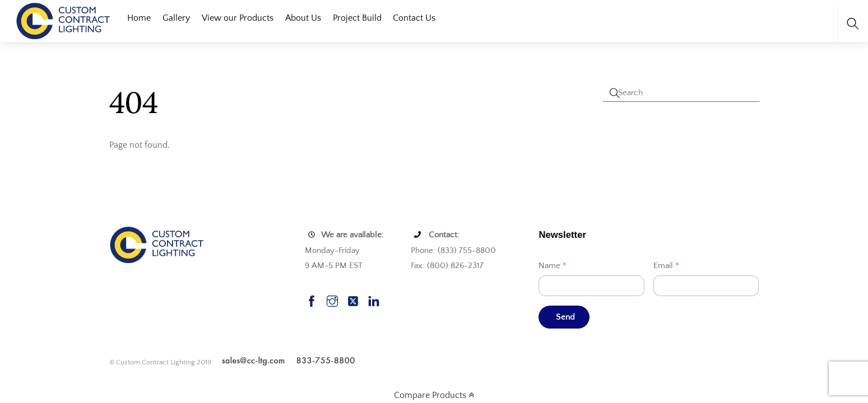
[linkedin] (374, 300)
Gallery (176, 18)
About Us (303, 18)
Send (565, 317)
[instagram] (332, 300)
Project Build (357, 18)
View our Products (238, 18)
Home (139, 18)
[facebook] (312, 300)
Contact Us (414, 18)
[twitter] (353, 300)
